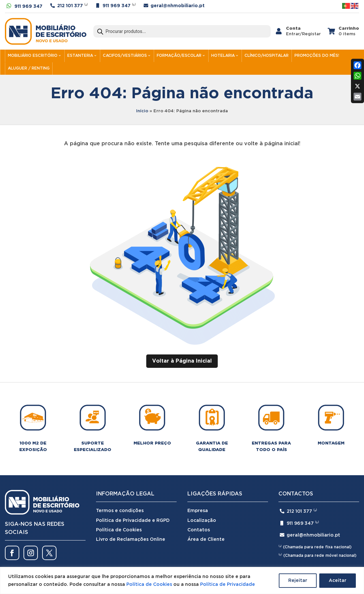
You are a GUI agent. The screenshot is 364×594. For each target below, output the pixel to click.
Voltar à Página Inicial (182, 361)
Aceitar (338, 581)
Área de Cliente (206, 539)
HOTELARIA (223, 56)
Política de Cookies (149, 585)
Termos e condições (120, 511)
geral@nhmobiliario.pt (178, 6)
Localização (202, 521)
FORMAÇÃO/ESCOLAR (179, 56)
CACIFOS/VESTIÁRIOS (125, 56)
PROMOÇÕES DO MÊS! (317, 56)
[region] (182, 580)
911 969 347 (28, 7)
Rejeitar (298, 581)
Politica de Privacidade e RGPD (133, 521)
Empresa (198, 511)
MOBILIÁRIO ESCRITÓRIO (33, 56)
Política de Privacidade (228, 585)
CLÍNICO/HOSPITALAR (267, 56)
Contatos (199, 530)
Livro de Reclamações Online (131, 539)
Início (142, 111)
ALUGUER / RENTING (29, 68)
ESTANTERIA (80, 56)
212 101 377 (70, 6)
